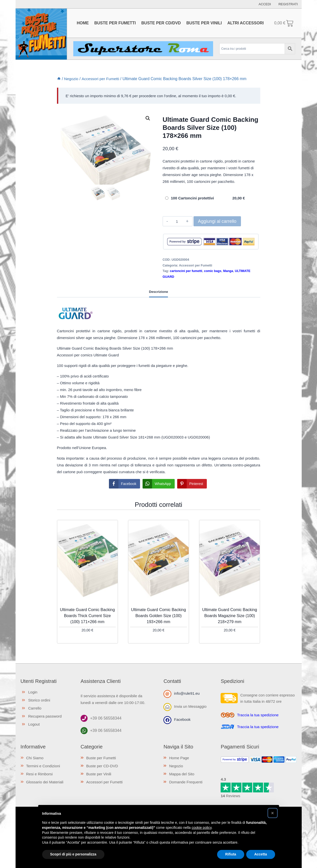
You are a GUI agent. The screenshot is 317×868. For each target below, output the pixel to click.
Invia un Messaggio (190, 706)
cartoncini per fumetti (186, 271)
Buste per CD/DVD (161, 23)
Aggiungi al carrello (217, 221)
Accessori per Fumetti (196, 265)
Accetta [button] (261, 854)
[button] (148, 118)
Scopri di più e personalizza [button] (73, 854)
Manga (228, 271)
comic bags (213, 271)
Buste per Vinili (204, 23)
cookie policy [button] (201, 828)
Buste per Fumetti (115, 23)
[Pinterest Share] (192, 484)
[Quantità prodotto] (177, 221)
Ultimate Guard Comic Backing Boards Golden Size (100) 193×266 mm (158, 616)
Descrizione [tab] (159, 292)
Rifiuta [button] (231, 854)
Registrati (288, 4)
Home (83, 23)
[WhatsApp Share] (159, 484)
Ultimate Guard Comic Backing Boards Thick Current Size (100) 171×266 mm (87, 616)
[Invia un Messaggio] (167, 707)
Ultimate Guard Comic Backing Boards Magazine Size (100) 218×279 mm (230, 616)
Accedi (265, 4)
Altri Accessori (246, 23)
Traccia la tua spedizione (258, 715)
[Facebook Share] (124, 484)
